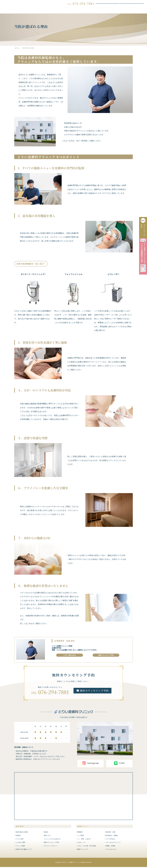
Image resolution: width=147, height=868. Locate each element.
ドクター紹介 (94, 11)
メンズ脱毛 (81, 836)
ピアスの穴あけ (110, 840)
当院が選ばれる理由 (25, 11)
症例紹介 (83, 11)
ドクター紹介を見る (70, 656)
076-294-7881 (53, 693)
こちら (30, 624)
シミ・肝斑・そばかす (84, 840)
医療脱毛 (80, 833)
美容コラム (47, 836)
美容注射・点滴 (110, 833)
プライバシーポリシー (51, 847)
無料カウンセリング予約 (108, 4)
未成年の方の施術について (24, 850)
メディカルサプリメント (113, 843)
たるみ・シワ (81, 843)
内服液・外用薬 (110, 847)
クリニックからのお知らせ (52, 840)
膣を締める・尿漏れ (112, 836)
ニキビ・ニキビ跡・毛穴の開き (87, 847)
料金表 (73, 11)
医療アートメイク (83, 850)
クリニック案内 (125, 11)
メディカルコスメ (111, 850)
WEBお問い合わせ (132, 4)
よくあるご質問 (109, 11)
